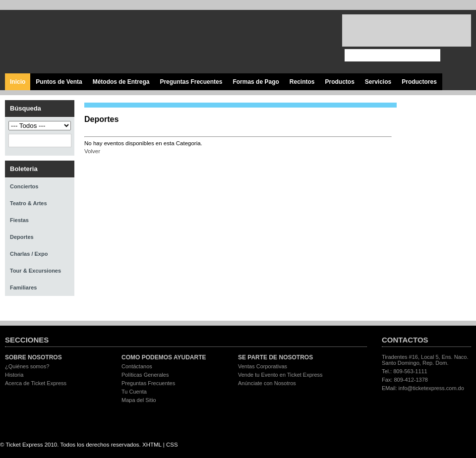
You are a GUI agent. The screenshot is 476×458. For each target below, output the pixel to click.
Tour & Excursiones (35, 271)
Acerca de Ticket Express (36, 383)
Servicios (378, 82)
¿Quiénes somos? (27, 366)
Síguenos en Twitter (271, 42)
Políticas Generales (145, 375)
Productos (339, 82)
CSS (172, 445)
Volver (92, 151)
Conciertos (24, 186)
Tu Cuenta (134, 392)
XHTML (152, 445)
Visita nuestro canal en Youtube (294, 42)
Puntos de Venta (59, 82)
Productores (419, 82)
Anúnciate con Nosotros (267, 383)
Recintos (302, 82)
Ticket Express (64, 40)
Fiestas (19, 220)
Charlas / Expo (29, 254)
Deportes (22, 237)
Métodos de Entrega (121, 82)
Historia (14, 375)
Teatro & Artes (29, 203)
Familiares (23, 287)
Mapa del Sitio (139, 400)
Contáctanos (137, 366)
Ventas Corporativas (263, 366)
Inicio (18, 82)
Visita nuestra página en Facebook (249, 42)
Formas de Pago (256, 82)
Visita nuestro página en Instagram (316, 42)
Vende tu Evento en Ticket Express (280, 375)
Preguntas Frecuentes (191, 82)
